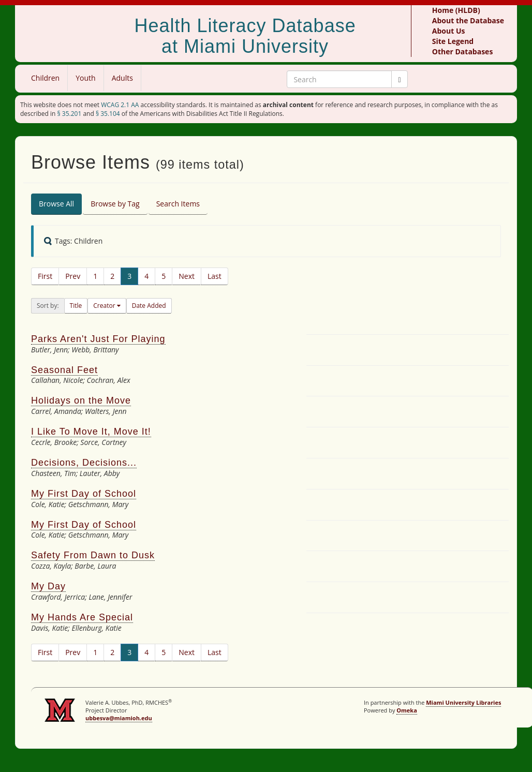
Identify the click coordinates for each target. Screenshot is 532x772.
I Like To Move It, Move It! (91, 432)
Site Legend (453, 41)
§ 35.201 (70, 114)
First (45, 276)
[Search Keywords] (339, 79)
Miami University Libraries (463, 702)
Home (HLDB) (456, 10)
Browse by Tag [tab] (115, 204)
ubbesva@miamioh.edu (119, 718)
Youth (85, 78)
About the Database (468, 20)
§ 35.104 (108, 114)
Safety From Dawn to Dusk (93, 555)
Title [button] (76, 306)
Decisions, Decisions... (84, 463)
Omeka (407, 710)
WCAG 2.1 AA (120, 105)
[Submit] (399, 79)
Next (187, 276)
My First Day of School (84, 494)
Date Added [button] (149, 306)
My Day (48, 586)
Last (215, 276)
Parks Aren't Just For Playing (98, 339)
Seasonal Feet (64, 370)
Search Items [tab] (178, 204)
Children (45, 78)
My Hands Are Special (82, 617)
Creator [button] (105, 306)
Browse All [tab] (56, 204)
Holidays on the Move (81, 400)
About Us (449, 31)
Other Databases (463, 51)
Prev (73, 276)
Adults (122, 78)
